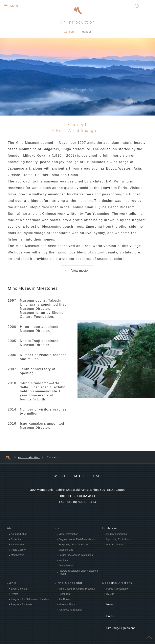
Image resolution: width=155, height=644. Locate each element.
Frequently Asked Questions (74, 545)
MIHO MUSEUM (77, 476)
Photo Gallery (18, 550)
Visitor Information (68, 534)
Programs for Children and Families (30, 599)
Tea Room (64, 599)
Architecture (17, 545)
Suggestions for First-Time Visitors (77, 539)
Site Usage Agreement (118, 613)
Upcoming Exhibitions (118, 539)
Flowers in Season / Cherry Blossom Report (78, 572)
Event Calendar (19, 589)
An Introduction (78, 22)
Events (15, 594)
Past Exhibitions (115, 545)
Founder (86, 32)
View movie (80, 270)
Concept (69, 32)
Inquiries (63, 560)
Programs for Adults (21, 604)
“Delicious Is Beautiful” (71, 610)
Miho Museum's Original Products (77, 589)
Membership (18, 555)
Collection (16, 539)
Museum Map (66, 550)
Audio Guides (66, 566)
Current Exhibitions (117, 534)
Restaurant (64, 594)
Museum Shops (67, 604)
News (106, 601)
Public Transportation (118, 589)
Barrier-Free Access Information (76, 555)
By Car (110, 594)
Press (106, 607)
